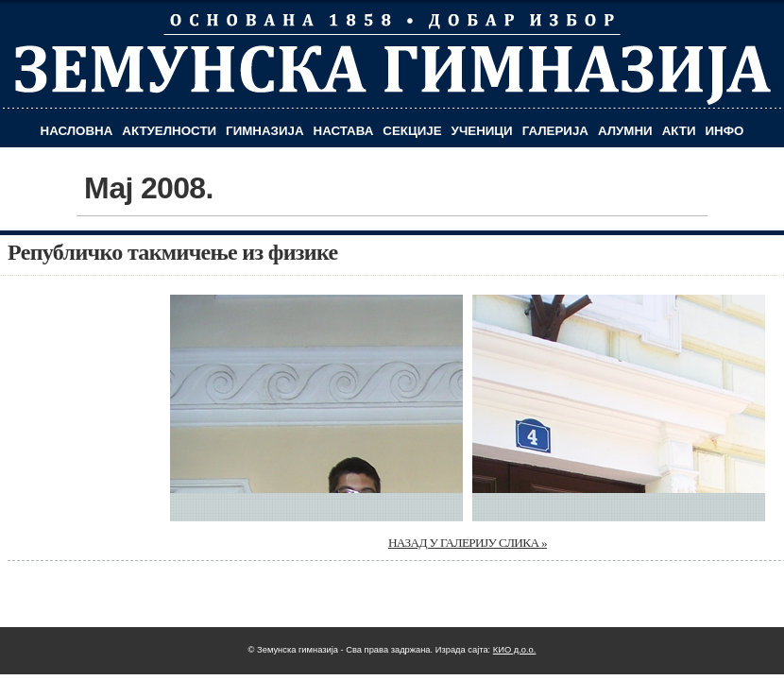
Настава (344, 131)
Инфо (725, 131)
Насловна (77, 131)
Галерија (555, 131)
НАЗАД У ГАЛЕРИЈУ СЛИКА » (468, 543)
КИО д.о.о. (515, 650)
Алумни (625, 131)
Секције (412, 131)
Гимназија (264, 131)
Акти (679, 131)
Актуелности (169, 131)
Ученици (482, 131)
